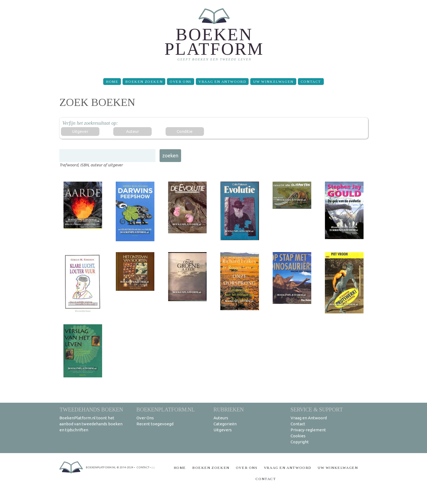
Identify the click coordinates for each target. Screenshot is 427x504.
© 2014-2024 (125, 467)
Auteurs (221, 418)
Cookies (298, 436)
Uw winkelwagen (273, 82)
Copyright (300, 442)
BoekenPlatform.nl (166, 409)
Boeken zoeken (144, 82)
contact (143, 467)
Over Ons (181, 82)
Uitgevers (223, 430)
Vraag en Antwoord (222, 82)
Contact (311, 82)
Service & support (317, 409)
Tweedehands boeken (91, 409)
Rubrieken (229, 409)
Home (112, 82)
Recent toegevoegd (155, 424)
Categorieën (225, 424)
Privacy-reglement (308, 430)
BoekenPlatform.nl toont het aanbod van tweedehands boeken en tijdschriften (91, 424)
